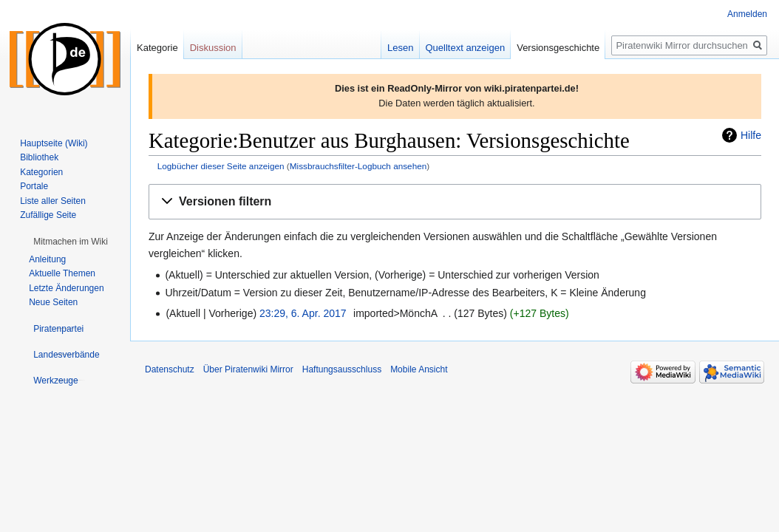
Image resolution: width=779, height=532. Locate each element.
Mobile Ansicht (419, 369)
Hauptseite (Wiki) (54, 143)
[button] (455, 202)
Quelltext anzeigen (466, 48)
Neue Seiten (53, 302)
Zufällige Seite (48, 215)
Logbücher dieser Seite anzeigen (221, 166)
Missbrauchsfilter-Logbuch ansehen (358, 166)
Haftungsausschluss (342, 369)
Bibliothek (39, 157)
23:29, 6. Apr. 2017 (303, 313)
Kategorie (157, 48)
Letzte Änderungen (66, 288)
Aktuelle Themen (62, 273)
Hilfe (751, 135)
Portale (34, 186)
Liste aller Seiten (53, 201)
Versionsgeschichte (558, 48)
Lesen (400, 48)
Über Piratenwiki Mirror (248, 369)
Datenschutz (170, 369)
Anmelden (747, 14)
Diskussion (213, 48)
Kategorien (41, 172)
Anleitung (47, 259)
